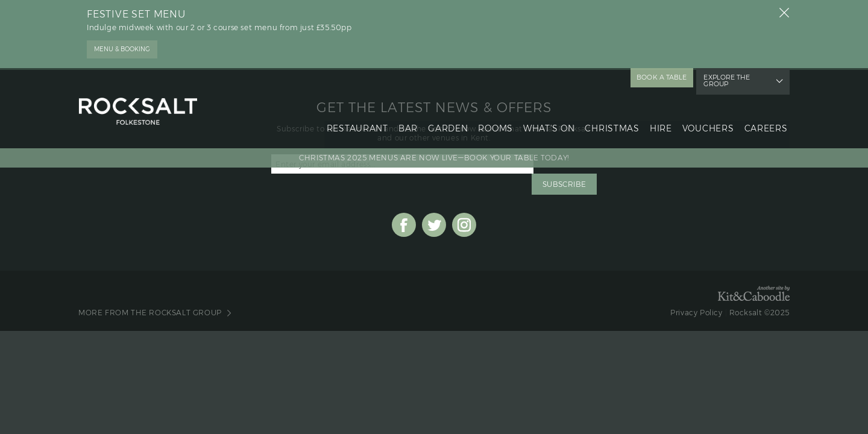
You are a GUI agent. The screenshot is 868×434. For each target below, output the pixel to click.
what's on (546, 118)
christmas (610, 118)
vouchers (707, 118)
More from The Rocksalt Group (150, 293)
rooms (493, 118)
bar (404, 118)
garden (444, 118)
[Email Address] (402, 166)
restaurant (353, 118)
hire (660, 118)
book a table (664, 77)
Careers (766, 118)
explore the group (737, 77)
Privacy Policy (696, 294)
